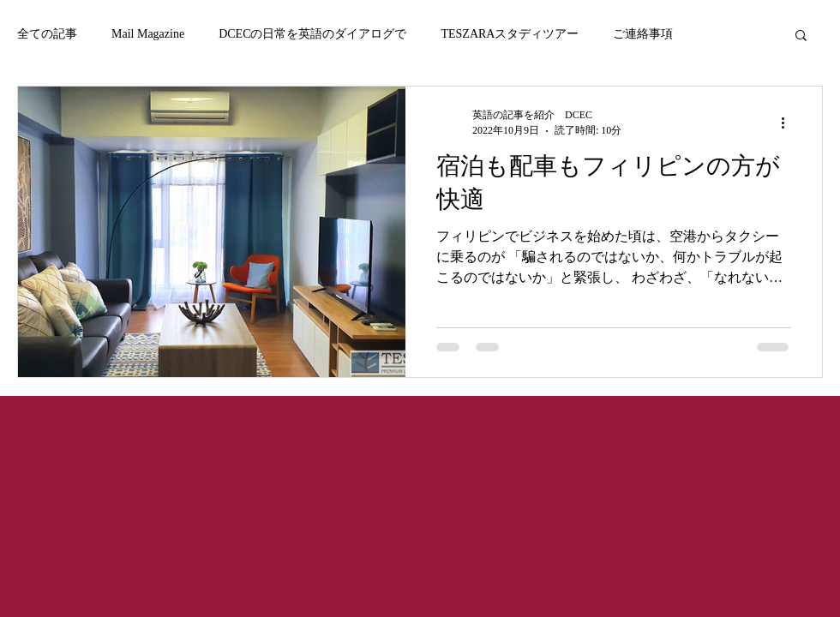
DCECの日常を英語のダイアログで (312, 34)
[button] (801, 36)
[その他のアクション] (789, 123)
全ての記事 (47, 34)
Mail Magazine (148, 34)
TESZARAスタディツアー (510, 34)
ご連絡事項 (643, 34)
